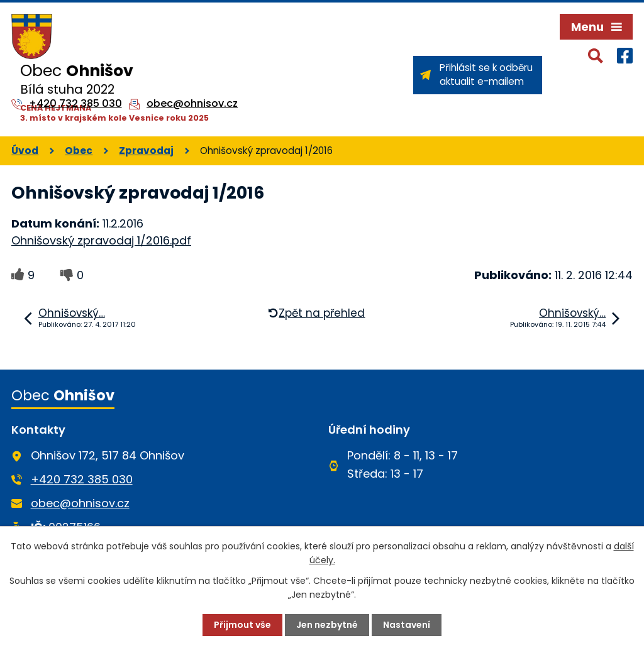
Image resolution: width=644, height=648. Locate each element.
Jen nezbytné (327, 625)
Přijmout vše (242, 625)
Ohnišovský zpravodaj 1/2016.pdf (101, 240)
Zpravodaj (146, 151)
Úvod (25, 151)
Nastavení (407, 625)
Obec (79, 151)
